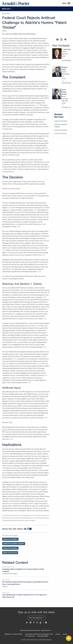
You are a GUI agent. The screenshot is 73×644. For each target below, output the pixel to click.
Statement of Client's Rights (14, 634)
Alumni (65, 634)
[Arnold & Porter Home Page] (16, 3)
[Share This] (65, 39)
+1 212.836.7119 (66, 106)
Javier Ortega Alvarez (29, 34)
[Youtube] (41, 622)
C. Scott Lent (8, 34)
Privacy (58, 634)
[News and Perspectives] (45, 622)
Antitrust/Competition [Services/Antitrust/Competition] (61, 121)
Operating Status (43, 636)
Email (64, 56)
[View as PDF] (61, 39)
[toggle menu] (66, 3)
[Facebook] (28, 529)
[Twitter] (37, 622)
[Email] (30, 529)
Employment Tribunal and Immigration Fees (39, 634)
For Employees (30, 636)
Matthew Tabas (17, 34)
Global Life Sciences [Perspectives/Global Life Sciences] (10, 553)
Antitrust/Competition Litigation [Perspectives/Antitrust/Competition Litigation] (14, 544)
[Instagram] (31, 622)
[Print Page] (57, 39)
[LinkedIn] (25, 529)
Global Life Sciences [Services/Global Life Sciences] (60, 133)
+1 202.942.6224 (66, 82)
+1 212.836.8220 (66, 59)
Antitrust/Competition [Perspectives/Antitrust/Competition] (10, 539)
